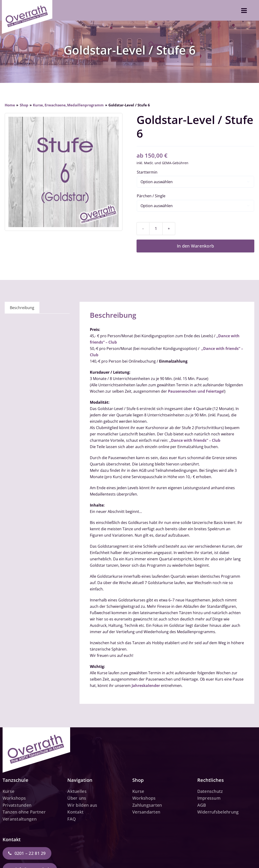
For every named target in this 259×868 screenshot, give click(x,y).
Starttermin (147, 172)
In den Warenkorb (195, 246)
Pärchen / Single (151, 196)
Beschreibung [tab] (22, 308)
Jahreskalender (146, 686)
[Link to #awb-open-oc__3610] (244, 11)
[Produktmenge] (156, 229)
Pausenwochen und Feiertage (196, 391)
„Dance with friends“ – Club (195, 440)
